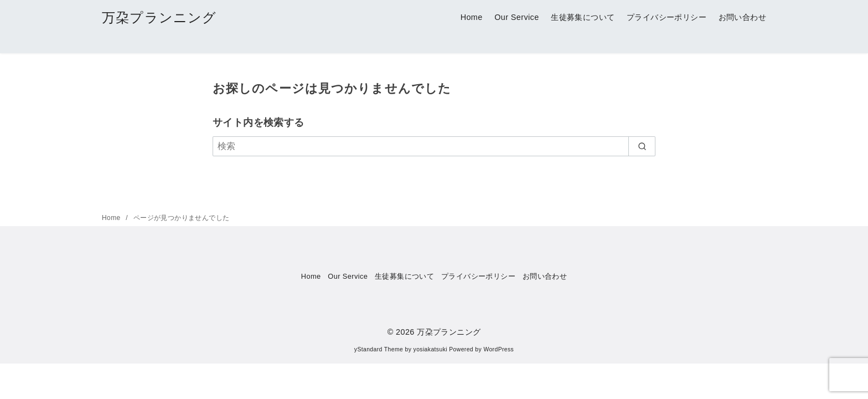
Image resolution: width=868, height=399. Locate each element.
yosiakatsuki (430, 349)
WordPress (498, 349)
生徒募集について (583, 17)
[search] (642, 146)
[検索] (434, 146)
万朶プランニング (159, 17)
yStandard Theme (379, 349)
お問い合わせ (742, 17)
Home (472, 17)
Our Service (516, 17)
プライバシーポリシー (666, 17)
